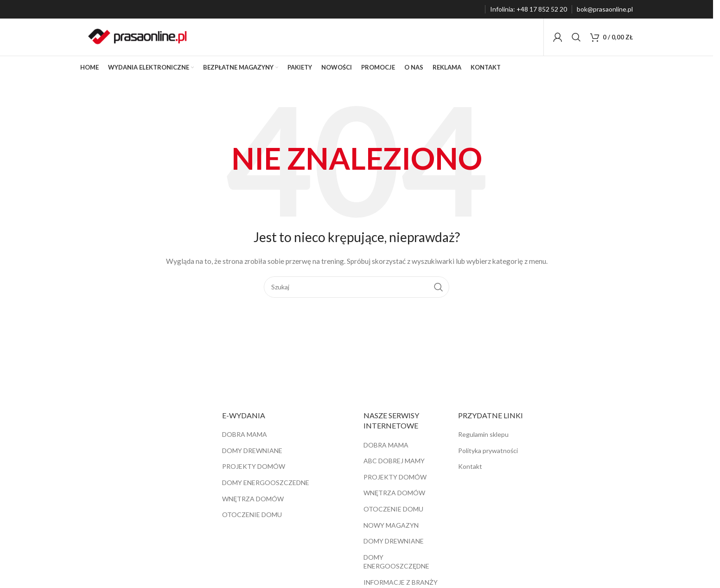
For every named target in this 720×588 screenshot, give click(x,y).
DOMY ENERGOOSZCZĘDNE (396, 562)
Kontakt (470, 467)
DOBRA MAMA (245, 434)
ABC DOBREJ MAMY (394, 461)
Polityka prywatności (488, 451)
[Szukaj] (576, 37)
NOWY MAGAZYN (391, 525)
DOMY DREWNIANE (252, 451)
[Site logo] (138, 36)
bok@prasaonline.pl (605, 9)
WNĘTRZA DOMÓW (253, 499)
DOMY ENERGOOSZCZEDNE (266, 483)
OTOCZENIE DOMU (252, 514)
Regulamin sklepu (483, 434)
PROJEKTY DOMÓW (254, 467)
